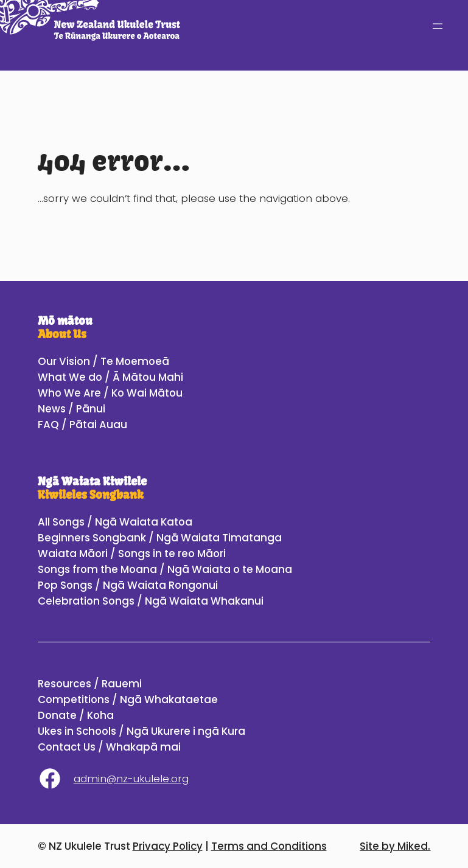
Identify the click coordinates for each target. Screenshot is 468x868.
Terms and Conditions (269, 846)
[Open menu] (438, 26)
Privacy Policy (168, 846)
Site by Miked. (395, 846)
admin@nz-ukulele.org (131, 779)
